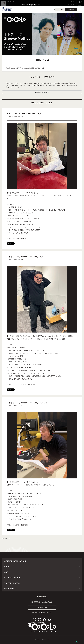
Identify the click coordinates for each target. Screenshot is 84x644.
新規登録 (71, 10)
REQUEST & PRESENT (42, 92)
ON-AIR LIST (71, 5)
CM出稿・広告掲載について (42, 613)
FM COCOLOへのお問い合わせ (42, 602)
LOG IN (60, 10)
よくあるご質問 (42, 607)
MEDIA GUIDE (42, 597)
